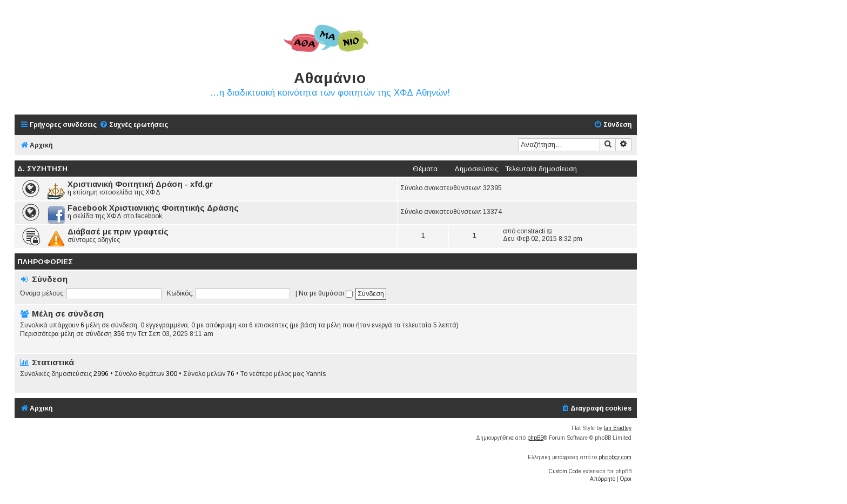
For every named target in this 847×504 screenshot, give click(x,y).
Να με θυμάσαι (326, 293)
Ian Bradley (618, 428)
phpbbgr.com (615, 457)
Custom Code (565, 471)
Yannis (316, 374)
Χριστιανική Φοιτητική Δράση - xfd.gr (140, 184)
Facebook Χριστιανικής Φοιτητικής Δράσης (153, 208)
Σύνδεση (50, 279)
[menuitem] (134, 125)
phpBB (535, 438)
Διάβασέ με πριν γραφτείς (118, 232)
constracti (531, 231)
